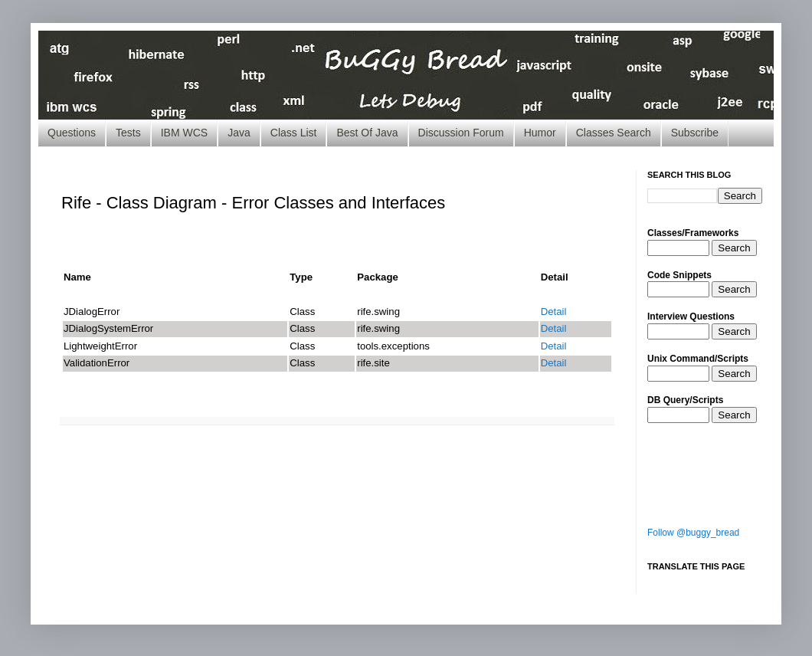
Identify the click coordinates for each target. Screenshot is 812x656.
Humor (540, 133)
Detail (554, 312)
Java (239, 133)
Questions (72, 133)
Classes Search (614, 133)
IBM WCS (184, 133)
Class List (294, 133)
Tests (128, 133)
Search (734, 248)
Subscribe (695, 133)
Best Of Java (367, 133)
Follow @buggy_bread (693, 533)
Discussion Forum (461, 133)
